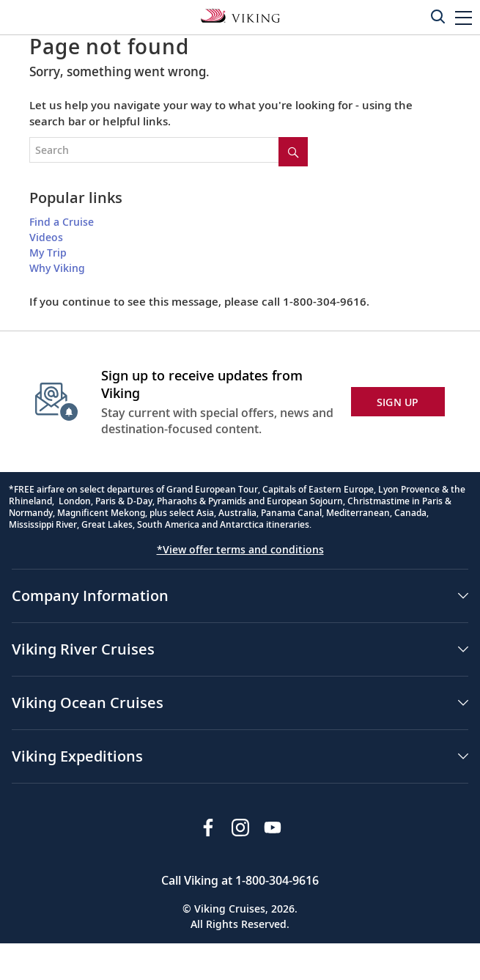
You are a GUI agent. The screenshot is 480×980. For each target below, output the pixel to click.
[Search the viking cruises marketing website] (169, 150)
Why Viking (57, 268)
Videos (46, 237)
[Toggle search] (437, 16)
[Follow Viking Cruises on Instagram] (240, 828)
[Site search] (293, 152)
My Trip (48, 253)
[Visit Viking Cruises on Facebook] (208, 828)
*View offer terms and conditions (240, 549)
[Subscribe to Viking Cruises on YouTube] (273, 828)
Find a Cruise (62, 222)
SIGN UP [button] (398, 402)
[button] (464, 17)
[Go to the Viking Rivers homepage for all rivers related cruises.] (240, 15)
